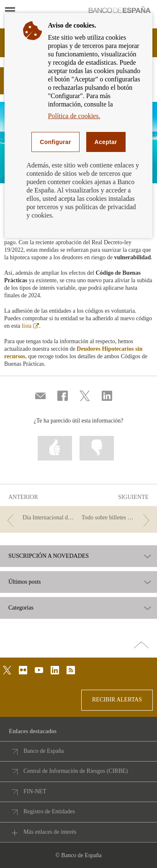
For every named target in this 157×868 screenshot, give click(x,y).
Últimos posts (24, 582)
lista (30, 326)
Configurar (55, 142)
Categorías (21, 608)
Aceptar (106, 142)
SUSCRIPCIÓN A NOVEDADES (49, 556)
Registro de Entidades (49, 811)
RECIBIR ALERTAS (117, 700)
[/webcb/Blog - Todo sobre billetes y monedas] (117, 518)
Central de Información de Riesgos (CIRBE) (76, 771)
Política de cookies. (74, 116)
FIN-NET (35, 791)
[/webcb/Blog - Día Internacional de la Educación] (40, 518)
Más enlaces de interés (50, 832)
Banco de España (44, 751)
